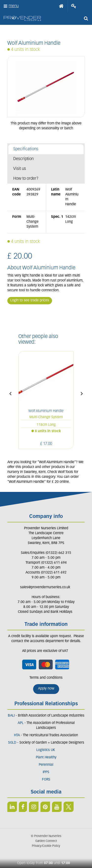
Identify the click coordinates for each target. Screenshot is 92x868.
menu (14, 6)
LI (12, 807)
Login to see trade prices (30, 301)
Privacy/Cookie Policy (46, 846)
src (86, 18)
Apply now (46, 689)
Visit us (20, 169)
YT (57, 807)
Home (61, 6)
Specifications (26, 149)
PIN (45, 807)
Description (23, 159)
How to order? (26, 179)
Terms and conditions (46, 678)
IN (34, 807)
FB (23, 807)
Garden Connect (46, 841)
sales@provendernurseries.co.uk (45, 587)
